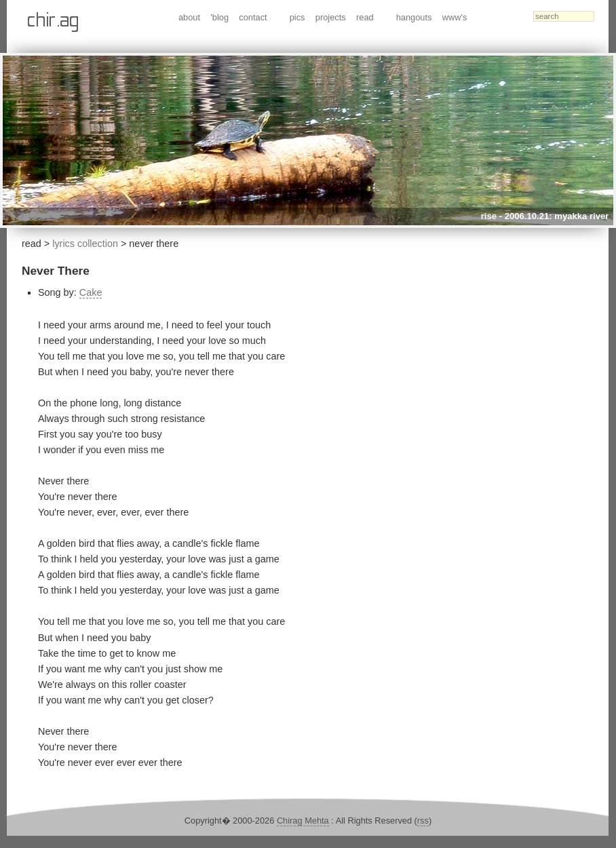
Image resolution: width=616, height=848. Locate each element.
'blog (219, 17)
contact (253, 17)
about (189, 17)
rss (423, 821)
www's (455, 17)
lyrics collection (85, 244)
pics (297, 17)
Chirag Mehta (303, 821)
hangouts (414, 17)
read (365, 17)
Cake (91, 292)
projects (331, 17)
